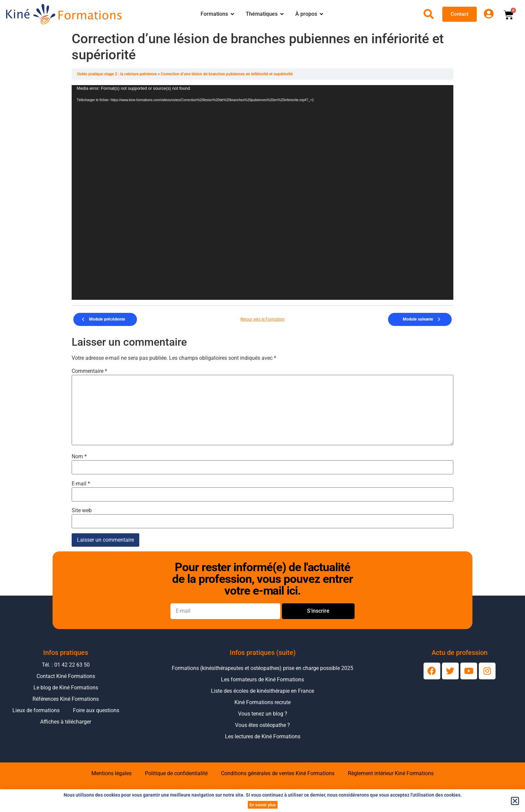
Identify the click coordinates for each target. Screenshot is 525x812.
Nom (79, 457)
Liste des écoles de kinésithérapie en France (262, 691)
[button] (515, 801)
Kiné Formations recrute (262, 702)
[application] (262, 192)
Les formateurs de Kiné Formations (262, 680)
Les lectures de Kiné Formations (263, 736)
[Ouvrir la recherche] (429, 14)
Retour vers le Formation (262, 319)
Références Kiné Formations (66, 699)
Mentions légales (111, 773)
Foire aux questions (96, 710)
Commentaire (89, 371)
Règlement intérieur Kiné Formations (391, 773)
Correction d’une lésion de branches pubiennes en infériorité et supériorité (227, 74)
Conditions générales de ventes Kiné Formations (278, 773)
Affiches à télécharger (66, 722)
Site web (82, 511)
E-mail (81, 484)
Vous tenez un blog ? (263, 714)
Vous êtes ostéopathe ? (262, 725)
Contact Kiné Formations (66, 676)
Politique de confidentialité (176, 773)
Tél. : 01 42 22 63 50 (66, 665)
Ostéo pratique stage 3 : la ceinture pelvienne (117, 74)
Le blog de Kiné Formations (66, 688)
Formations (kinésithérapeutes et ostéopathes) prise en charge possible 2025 (262, 668)
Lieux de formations (36, 710)
